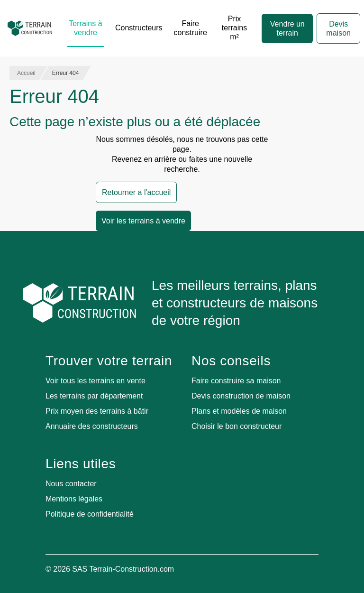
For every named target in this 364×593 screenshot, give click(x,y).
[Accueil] (30, 28)
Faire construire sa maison (236, 381)
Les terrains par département (94, 396)
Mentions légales (74, 499)
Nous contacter (71, 484)
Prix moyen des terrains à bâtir (97, 411)
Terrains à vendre (85, 28)
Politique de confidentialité (90, 514)
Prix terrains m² (234, 28)
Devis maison (338, 28)
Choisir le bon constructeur (237, 426)
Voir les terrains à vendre (143, 221)
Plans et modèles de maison (239, 411)
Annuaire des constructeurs (92, 426)
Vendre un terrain (287, 28)
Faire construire (191, 28)
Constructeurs (139, 28)
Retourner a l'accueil (136, 192)
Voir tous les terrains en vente (96, 381)
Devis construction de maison (241, 396)
